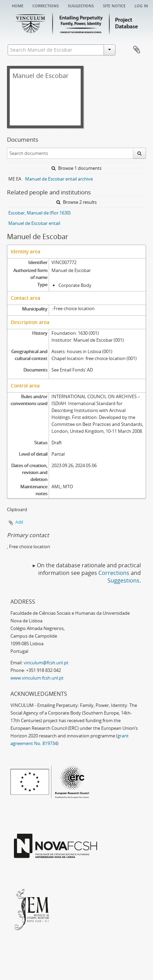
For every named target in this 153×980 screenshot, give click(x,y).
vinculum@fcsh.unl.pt (46, 663)
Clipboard (137, 50)
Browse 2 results (76, 202)
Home (18, 5)
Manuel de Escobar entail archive (59, 179)
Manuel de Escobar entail (34, 223)
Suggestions (81, 5)
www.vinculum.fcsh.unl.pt (37, 678)
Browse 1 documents (76, 168)
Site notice (114, 5)
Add (19, 522)
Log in (141, 5)
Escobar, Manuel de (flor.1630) (39, 213)
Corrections (46, 5)
